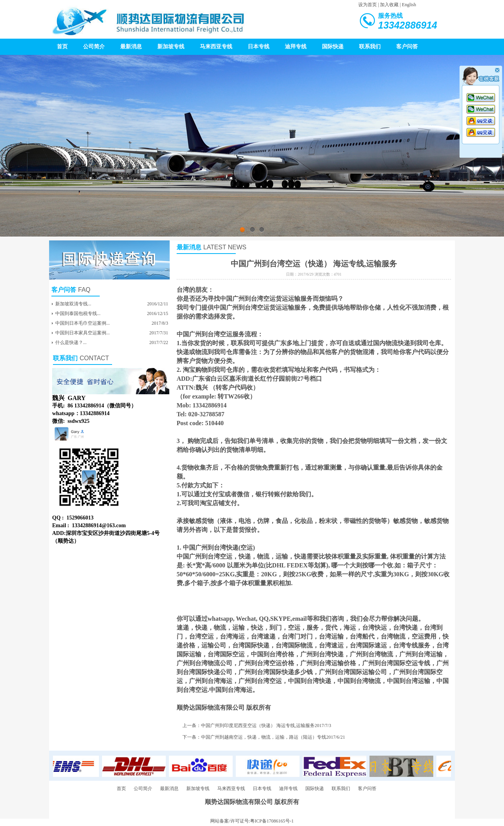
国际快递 (333, 47)
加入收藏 (389, 5)
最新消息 (131, 47)
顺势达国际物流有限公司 (211, 708)
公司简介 (94, 47)
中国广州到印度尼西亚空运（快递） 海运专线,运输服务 (258, 726)
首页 (62, 47)
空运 (247, 548)
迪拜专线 (296, 47)
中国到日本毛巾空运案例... (83, 323)
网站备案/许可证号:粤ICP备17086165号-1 (252, 821)
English (409, 5)
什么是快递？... (71, 342)
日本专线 (259, 47)
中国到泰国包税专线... (78, 313)
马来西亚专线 (216, 47)
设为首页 (368, 5)
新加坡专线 (171, 47)
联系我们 (370, 47)
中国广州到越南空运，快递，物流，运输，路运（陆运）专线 (264, 737)
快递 (183, 352)
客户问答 (407, 47)
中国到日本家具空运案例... (83, 333)
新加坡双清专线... (73, 304)
